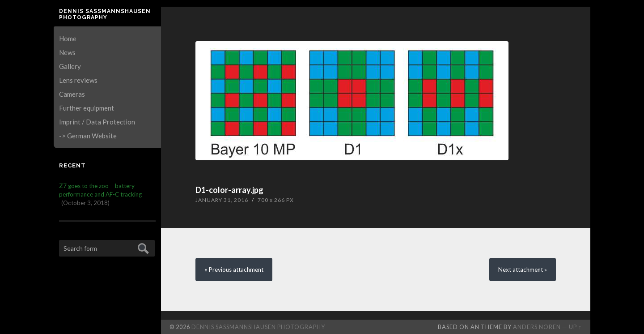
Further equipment (87, 108)
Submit (142, 247)
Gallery (70, 66)
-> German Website (88, 136)
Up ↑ (575, 327)
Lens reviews (78, 80)
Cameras (72, 94)
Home (68, 39)
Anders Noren (537, 327)
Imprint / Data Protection (97, 122)
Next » (523, 270)
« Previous (234, 270)
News (67, 52)
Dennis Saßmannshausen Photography (105, 14)
